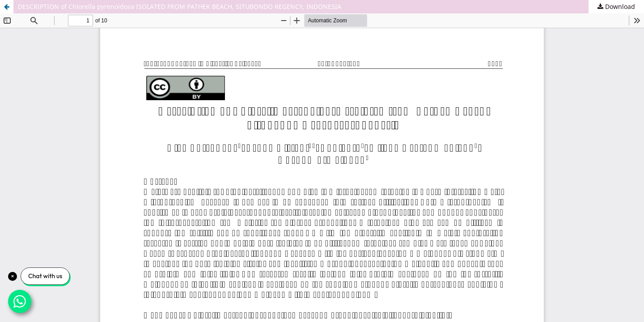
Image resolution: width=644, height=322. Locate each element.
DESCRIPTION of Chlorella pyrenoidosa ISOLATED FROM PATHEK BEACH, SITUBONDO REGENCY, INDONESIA (180, 6)
